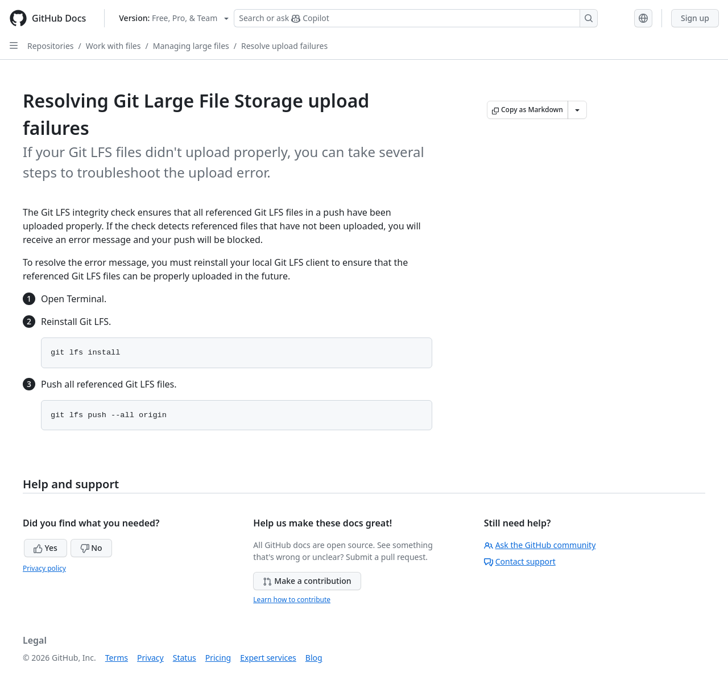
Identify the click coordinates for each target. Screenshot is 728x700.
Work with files (113, 46)
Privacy (150, 658)
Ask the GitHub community (540, 545)
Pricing (218, 658)
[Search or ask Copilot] (416, 18)
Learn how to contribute (292, 600)
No (91, 548)
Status (185, 658)
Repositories (51, 46)
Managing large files (191, 46)
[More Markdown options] (577, 110)
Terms (117, 658)
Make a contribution (307, 581)
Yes (45, 548)
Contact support (520, 561)
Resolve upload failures (284, 46)
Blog (314, 658)
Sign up (695, 18)
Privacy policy (44, 568)
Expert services (268, 658)
